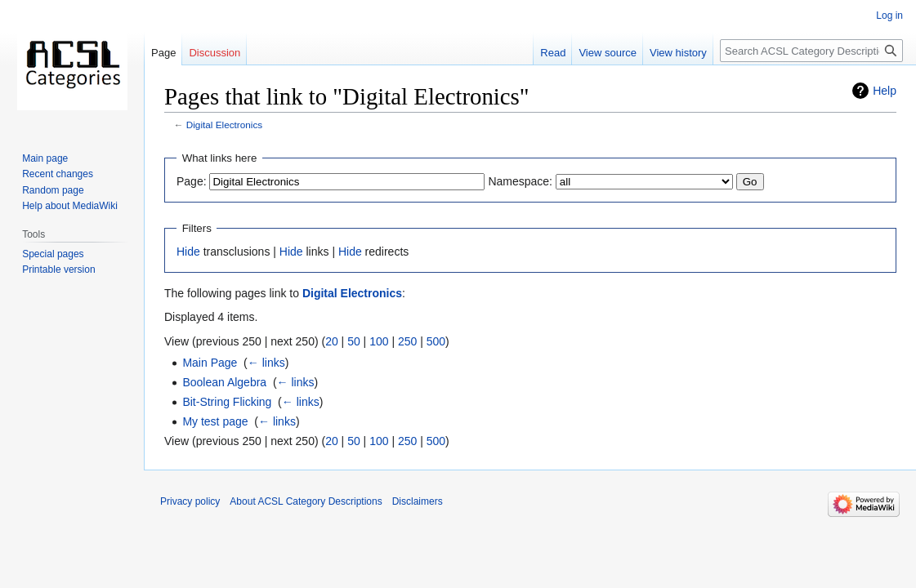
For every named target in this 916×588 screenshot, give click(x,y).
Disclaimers (418, 501)
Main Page (210, 363)
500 (436, 341)
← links (266, 363)
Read (553, 53)
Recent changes (58, 174)
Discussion (214, 53)
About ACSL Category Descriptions (306, 501)
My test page (215, 421)
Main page (45, 158)
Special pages (53, 254)
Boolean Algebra (224, 382)
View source (608, 53)
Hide (188, 252)
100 (379, 341)
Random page (53, 190)
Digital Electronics (224, 125)
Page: (192, 181)
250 (407, 341)
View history (678, 53)
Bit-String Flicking (227, 402)
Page (163, 53)
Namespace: (520, 181)
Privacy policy (190, 501)
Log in (889, 16)
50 (354, 341)
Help (885, 91)
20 (332, 341)
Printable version (58, 269)
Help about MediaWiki (70, 206)
